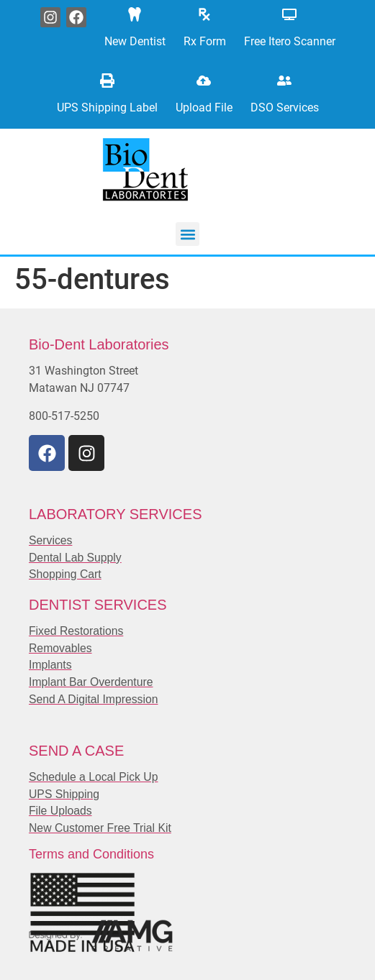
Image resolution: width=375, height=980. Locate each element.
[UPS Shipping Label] (107, 81)
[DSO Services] (284, 81)
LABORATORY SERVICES (115, 514)
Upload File (204, 107)
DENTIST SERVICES (98, 605)
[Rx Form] (204, 14)
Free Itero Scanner (290, 41)
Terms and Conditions (91, 854)
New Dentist (135, 41)
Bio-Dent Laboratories (99, 344)
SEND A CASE (76, 751)
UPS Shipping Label (107, 107)
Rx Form (205, 41)
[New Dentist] (135, 14)
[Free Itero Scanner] (289, 14)
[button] (187, 234)
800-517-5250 (64, 416)
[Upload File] (204, 81)
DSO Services (285, 107)
